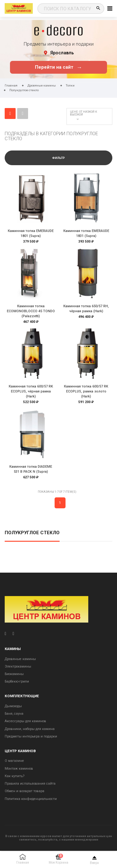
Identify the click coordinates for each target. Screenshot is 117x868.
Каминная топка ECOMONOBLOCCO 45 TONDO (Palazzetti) (31, 311)
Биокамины (14, 674)
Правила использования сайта (30, 784)
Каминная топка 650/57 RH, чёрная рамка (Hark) (86, 309)
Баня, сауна (14, 714)
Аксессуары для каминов (25, 721)
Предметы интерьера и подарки (31, 736)
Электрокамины (18, 666)
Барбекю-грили (17, 681)
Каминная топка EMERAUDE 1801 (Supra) (31, 233)
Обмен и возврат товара (24, 791)
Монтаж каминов (19, 769)
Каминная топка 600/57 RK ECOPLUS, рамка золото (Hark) (86, 391)
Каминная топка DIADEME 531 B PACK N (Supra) (31, 469)
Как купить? (15, 776)
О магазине (14, 761)
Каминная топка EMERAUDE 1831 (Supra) (86, 233)
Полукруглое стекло (32, 533)
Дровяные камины (20, 659)
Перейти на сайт (58, 67)
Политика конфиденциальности (31, 799)
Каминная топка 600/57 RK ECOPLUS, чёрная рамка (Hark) (31, 391)
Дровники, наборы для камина (30, 729)
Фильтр (58, 158)
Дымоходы (13, 706)
